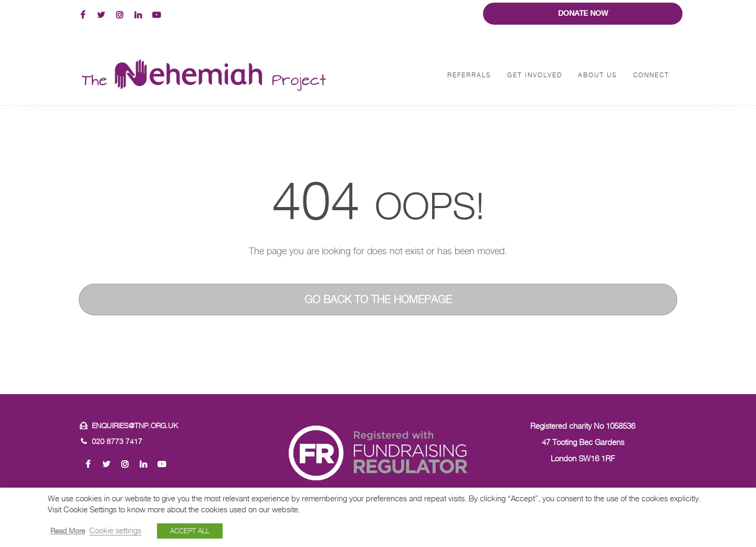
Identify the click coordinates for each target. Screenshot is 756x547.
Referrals (469, 75)
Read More (68, 530)
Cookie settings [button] (115, 530)
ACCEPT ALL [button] (190, 531)
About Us (598, 75)
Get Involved (535, 75)
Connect (651, 75)
